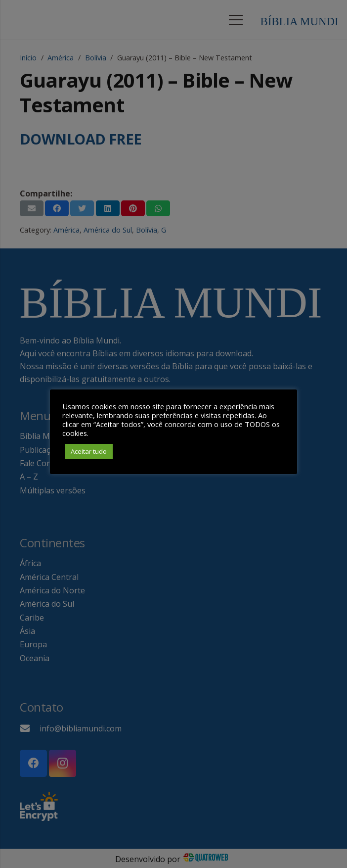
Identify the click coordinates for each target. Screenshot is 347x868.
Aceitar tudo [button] (89, 451)
